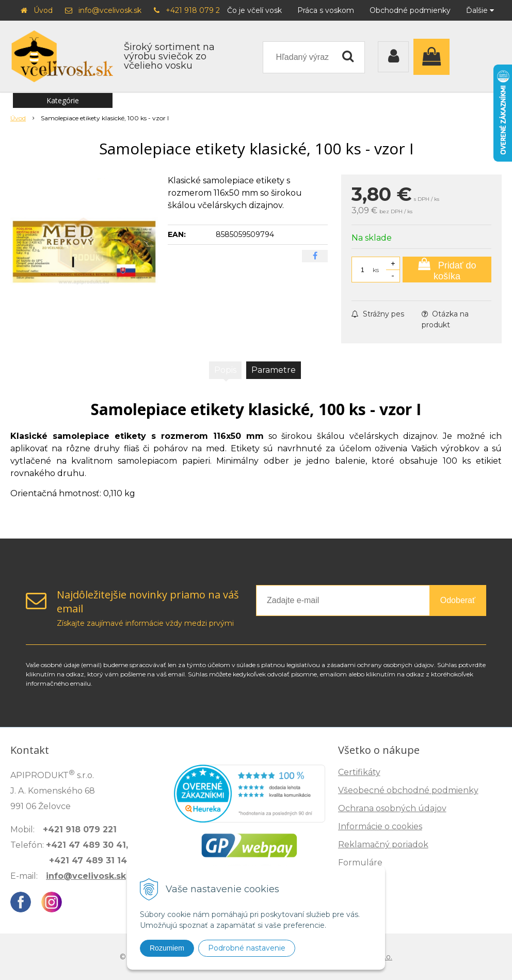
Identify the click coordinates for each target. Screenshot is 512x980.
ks (376, 270)
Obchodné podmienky (410, 10)
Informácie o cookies (380, 826)
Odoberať (458, 600)
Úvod (43, 10)
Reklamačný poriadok (383, 844)
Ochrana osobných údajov (392, 808)
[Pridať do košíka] (447, 270)
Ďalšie (480, 10)
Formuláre (360, 863)
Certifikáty (359, 772)
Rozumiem (167, 948)
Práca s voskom (326, 10)
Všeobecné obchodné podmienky (408, 790)
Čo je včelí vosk (254, 10)
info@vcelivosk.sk (110, 10)
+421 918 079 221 (196, 10)
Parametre (274, 370)
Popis (225, 370)
